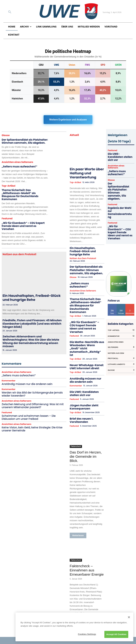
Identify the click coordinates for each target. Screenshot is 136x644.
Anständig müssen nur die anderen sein (25, 360)
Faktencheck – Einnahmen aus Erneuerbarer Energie (87, 523)
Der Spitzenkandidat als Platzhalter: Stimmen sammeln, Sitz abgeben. (22, 141)
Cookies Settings (87, 634)
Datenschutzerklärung (18, 608)
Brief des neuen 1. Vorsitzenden (86, 376)
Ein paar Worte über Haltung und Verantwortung (84, 172)
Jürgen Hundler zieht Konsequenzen (80, 365)
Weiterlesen (78, 489)
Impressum (12, 603)
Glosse (5, 135)
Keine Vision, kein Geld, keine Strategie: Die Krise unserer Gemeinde (30, 403)
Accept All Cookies (116, 634)
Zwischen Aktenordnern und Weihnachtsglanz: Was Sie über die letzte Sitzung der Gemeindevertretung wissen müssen (34, 321)
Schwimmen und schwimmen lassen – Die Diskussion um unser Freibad (33, 392)
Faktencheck (76, 400)
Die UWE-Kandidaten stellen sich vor (87, 354)
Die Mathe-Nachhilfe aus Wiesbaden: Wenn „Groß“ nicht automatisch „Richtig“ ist (86, 318)
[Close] (129, 617)
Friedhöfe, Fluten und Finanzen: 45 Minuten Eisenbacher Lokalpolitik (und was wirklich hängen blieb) (31, 310)
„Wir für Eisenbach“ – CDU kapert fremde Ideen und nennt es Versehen (25, 218)
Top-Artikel (8, 184)
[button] (10, 12)
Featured (7, 213)
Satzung (10, 613)
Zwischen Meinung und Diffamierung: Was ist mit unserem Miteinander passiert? (31, 381)
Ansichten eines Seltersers (16, 161)
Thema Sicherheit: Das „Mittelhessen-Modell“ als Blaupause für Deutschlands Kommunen (24, 191)
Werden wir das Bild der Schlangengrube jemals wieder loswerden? (30, 370)
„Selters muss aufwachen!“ (17, 165)
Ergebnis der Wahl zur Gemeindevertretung (119, 192)
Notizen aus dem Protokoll (82, 252)
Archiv (9, 624)
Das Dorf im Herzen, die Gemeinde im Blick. (86, 410)
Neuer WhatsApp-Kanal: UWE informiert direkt (85, 331)
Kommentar (8, 357)
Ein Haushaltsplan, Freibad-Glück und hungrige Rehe (30, 287)
